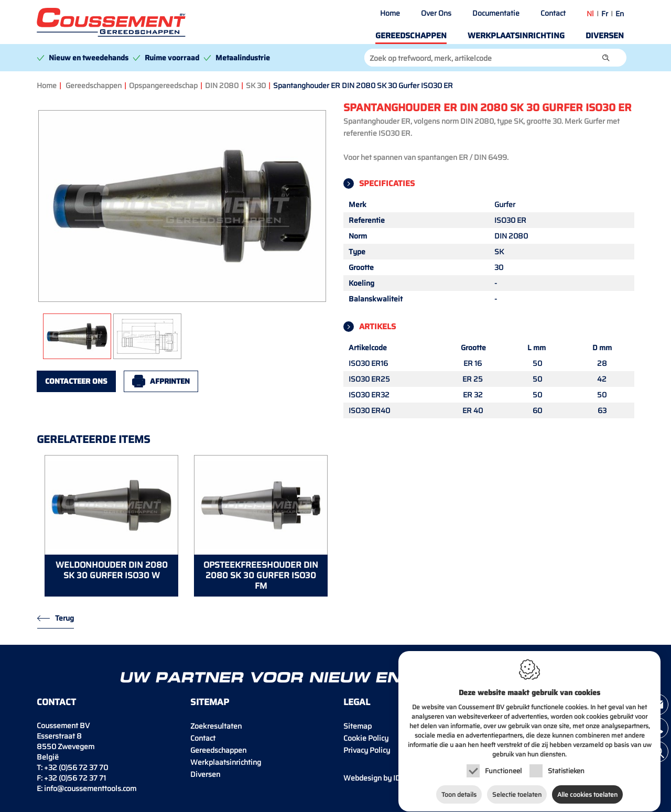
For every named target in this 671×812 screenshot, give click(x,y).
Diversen (605, 36)
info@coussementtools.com (90, 788)
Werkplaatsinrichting (516, 36)
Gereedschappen (411, 36)
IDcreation (386, 778)
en (620, 14)
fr (605, 14)
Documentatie (496, 13)
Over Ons (436, 13)
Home (390, 13)
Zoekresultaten (216, 726)
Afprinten (170, 381)
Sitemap (358, 726)
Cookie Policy (366, 738)
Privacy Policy (367, 750)
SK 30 (256, 85)
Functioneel (503, 767)
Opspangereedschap (163, 85)
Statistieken (566, 767)
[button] (606, 58)
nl (590, 14)
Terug (64, 618)
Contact (553, 13)
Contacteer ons (76, 381)
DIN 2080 (222, 85)
